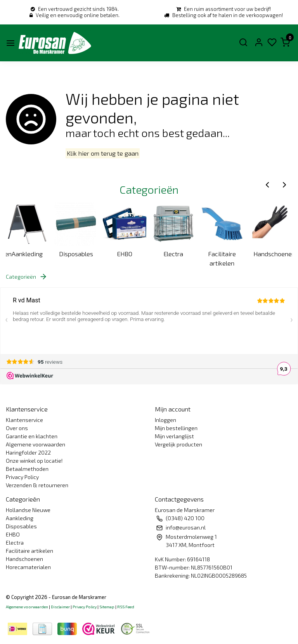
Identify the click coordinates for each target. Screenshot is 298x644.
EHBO (125, 254)
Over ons (17, 428)
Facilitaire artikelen (222, 258)
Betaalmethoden (27, 469)
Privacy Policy (22, 477)
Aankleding (27, 254)
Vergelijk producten (178, 444)
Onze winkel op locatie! (34, 461)
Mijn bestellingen (176, 428)
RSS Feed (126, 607)
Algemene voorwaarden (36, 444)
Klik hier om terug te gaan (103, 154)
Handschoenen (273, 254)
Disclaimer (60, 607)
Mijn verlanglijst (174, 436)
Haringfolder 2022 (28, 452)
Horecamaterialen (28, 567)
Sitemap (107, 607)
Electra (173, 254)
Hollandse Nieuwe (28, 510)
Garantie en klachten (32, 436)
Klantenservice (24, 420)
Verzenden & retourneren (37, 485)
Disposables (76, 254)
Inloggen (165, 420)
